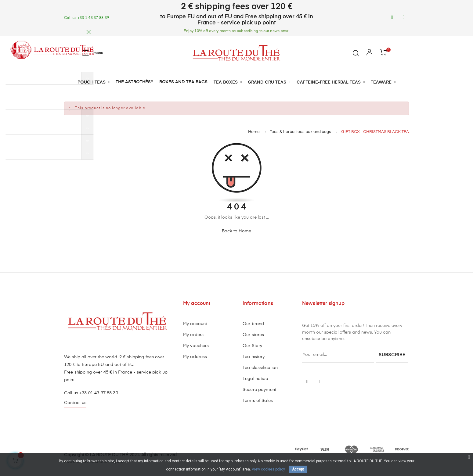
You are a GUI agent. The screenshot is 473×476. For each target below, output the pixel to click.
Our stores (253, 335)
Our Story (252, 346)
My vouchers (196, 346)
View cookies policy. (269, 469)
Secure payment (259, 390)
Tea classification (260, 368)
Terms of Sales (258, 401)
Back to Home (236, 231)
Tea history (254, 357)
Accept (298, 469)
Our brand (253, 324)
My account (195, 324)
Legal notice (255, 379)
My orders (193, 335)
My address (195, 357)
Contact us (75, 403)
